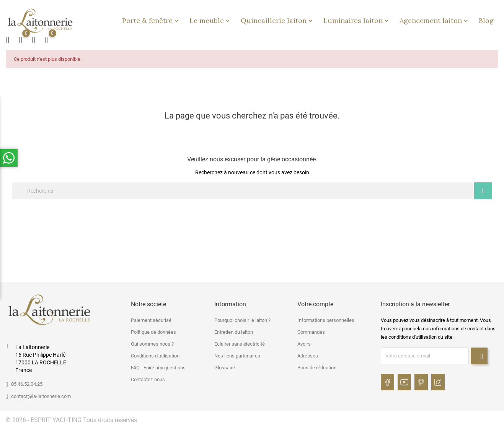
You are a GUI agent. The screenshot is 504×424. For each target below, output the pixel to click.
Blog (486, 19)
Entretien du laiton (234, 330)
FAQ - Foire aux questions (158, 365)
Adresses (308, 353)
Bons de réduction (317, 365)
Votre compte (315, 302)
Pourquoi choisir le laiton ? (242, 318)
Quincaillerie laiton (277, 19)
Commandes (311, 330)
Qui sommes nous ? (152, 342)
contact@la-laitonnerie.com (41, 394)
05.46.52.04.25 (27, 382)
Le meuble (210, 19)
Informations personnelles (326, 318)
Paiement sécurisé (151, 318)
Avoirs (304, 342)
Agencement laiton (435, 19)
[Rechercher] (242, 188)
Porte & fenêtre (151, 19)
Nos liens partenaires (237, 353)
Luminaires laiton (357, 19)
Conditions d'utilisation (155, 353)
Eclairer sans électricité (240, 342)
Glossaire (225, 365)
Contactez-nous (148, 377)
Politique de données (153, 330)
